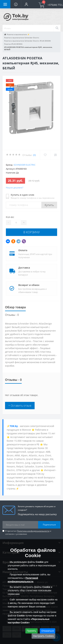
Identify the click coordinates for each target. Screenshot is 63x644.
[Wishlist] (45, 155)
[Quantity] (16, 223)
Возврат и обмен (29, 285)
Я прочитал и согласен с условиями (28, 532)
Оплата (23, 250)
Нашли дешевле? (15, 188)
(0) (34, 155)
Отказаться (48, 631)
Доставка (24, 268)
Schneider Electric (25, 165)
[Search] (57, 28)
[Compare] (55, 155)
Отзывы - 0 (12, 315)
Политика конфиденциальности (33, 531)
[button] (26, 4)
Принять (32, 631)
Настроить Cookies (43, 636)
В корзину (32, 232)
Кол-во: (10, 217)
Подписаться (49, 525)
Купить (49, 205)
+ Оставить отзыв (20, 406)
